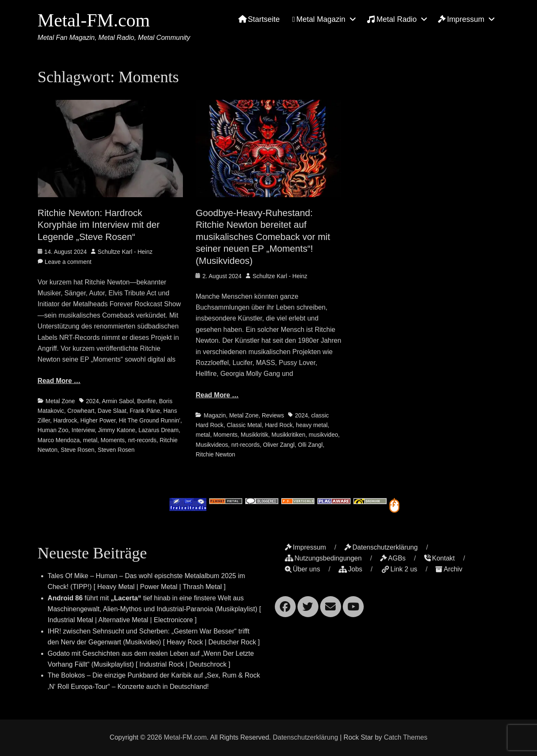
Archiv (449, 569)
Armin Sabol (118, 401)
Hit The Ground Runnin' (149, 420)
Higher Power (98, 420)
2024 (93, 401)
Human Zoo (53, 430)
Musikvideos (212, 445)
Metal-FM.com (94, 20)
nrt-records (142, 440)
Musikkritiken (288, 435)
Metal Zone (60, 401)
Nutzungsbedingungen (323, 558)
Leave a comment (68, 262)
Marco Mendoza (59, 440)
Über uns (302, 569)
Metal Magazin (319, 19)
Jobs (351, 569)
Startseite (259, 19)
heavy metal (312, 425)
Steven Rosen (116, 450)
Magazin (215, 415)
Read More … (59, 381)
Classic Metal (244, 425)
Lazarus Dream (159, 430)
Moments (113, 440)
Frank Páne (145, 411)
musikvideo (323, 435)
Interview (83, 430)
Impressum (461, 19)
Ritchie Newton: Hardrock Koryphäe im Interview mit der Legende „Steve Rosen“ (99, 225)
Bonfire (146, 401)
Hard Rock (279, 425)
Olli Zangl (310, 445)
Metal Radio (392, 19)
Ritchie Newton (215, 454)
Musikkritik (254, 435)
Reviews (273, 415)
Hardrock (65, 420)
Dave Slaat (112, 411)
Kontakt (439, 558)
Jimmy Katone (117, 430)
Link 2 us (399, 569)
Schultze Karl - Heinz (125, 252)
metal (90, 440)
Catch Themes (406, 737)
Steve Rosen (78, 450)
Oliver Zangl (279, 445)
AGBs (393, 558)
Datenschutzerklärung (381, 547)
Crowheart (81, 411)
